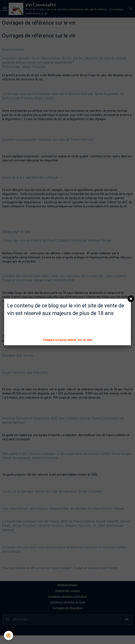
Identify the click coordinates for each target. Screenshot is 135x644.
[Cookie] (9, 635)
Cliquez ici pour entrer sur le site (68, 340)
